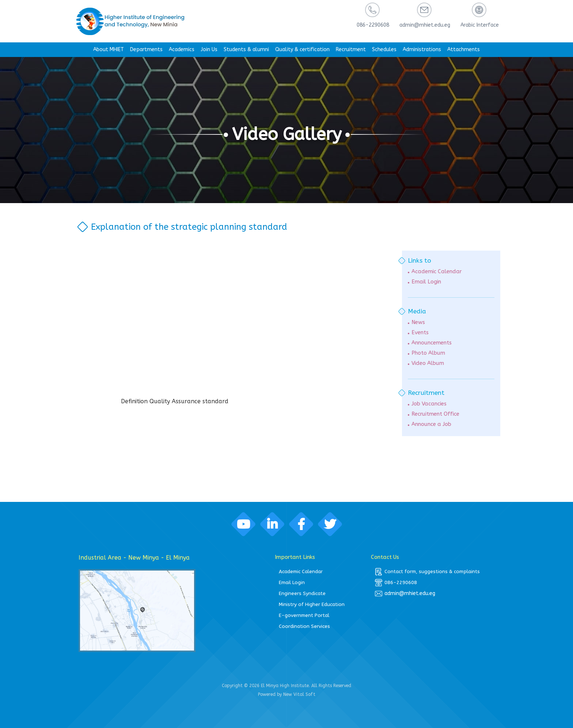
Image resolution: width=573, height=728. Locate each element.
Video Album (428, 363)
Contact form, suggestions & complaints (427, 572)
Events (420, 333)
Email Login (426, 282)
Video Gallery (286, 134)
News (418, 322)
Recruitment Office (435, 414)
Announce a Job (431, 424)
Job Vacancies (429, 404)
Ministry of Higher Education (312, 604)
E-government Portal (304, 615)
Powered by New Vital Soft (287, 694)
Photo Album (428, 353)
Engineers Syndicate (302, 593)
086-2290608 (396, 583)
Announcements (432, 343)
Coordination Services (304, 626)
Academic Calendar (437, 272)
